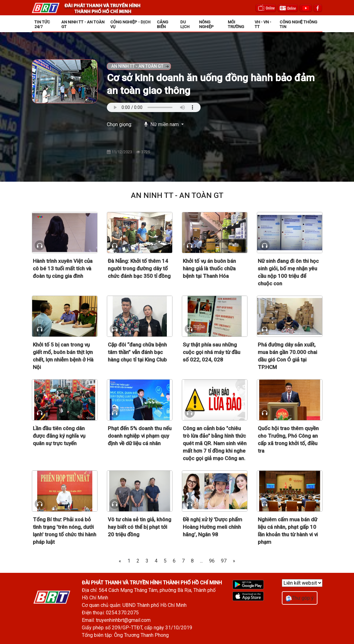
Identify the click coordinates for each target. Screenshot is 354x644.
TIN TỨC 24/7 (42, 24)
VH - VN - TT (263, 24)
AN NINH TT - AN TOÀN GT (83, 24)
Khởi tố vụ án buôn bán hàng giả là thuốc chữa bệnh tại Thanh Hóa (209, 268)
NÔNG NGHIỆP (206, 24)
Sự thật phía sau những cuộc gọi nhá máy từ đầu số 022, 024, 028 (212, 352)
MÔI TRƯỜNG (236, 24)
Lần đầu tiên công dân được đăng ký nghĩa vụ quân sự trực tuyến (59, 436)
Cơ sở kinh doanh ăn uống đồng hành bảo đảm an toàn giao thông (211, 84)
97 (224, 561)
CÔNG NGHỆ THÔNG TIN (298, 24)
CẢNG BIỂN (162, 24)
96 (212, 561)
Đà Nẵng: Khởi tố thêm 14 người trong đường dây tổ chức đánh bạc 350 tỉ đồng (139, 268)
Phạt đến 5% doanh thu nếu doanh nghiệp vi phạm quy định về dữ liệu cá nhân (140, 436)
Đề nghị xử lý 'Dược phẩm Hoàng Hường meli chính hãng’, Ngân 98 (212, 527)
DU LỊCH (185, 24)
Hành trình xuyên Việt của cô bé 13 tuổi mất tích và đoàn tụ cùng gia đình (63, 268)
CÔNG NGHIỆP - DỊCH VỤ (130, 24)
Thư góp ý (300, 598)
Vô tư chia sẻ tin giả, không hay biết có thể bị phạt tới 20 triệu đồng (140, 527)
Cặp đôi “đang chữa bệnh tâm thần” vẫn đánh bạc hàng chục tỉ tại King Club (137, 352)
